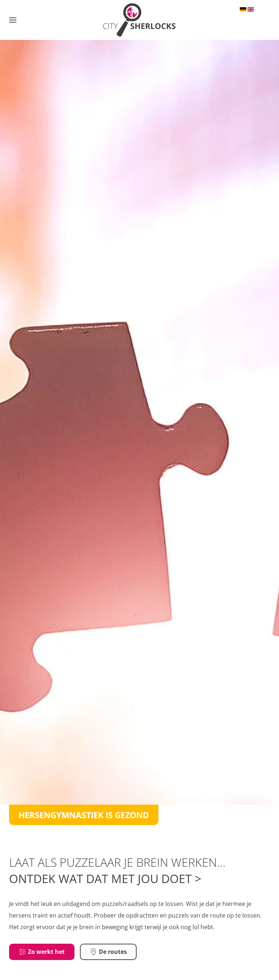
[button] (13, 20)
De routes (108, 957)
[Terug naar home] (139, 20)
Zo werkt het (42, 957)
